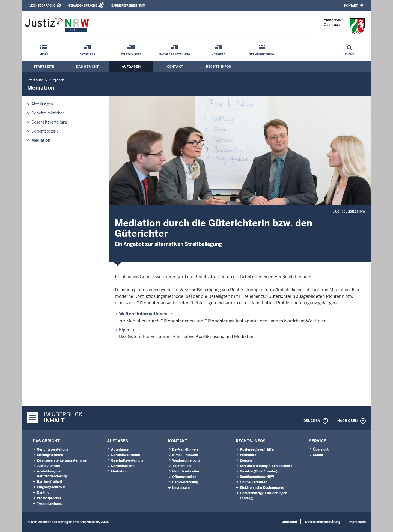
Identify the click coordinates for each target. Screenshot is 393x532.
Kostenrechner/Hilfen (258, 449)
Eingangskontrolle (51, 487)
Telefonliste (131, 55)
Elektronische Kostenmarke (262, 488)
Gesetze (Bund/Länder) (259, 471)
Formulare (248, 455)
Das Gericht (87, 67)
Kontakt (351, 6)
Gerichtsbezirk (45, 131)
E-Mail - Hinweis (185, 455)
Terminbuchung (262, 55)
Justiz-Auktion (48, 466)
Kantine (43, 493)
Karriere (218, 55)
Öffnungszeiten (184, 477)
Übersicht (321, 449)
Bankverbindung (185, 482)
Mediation (41, 140)
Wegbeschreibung (186, 460)
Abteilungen (42, 104)
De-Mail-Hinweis (185, 449)
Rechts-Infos (218, 67)
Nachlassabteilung (175, 55)
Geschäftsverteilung (49, 122)
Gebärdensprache (83, 6)
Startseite (44, 67)
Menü (44, 55)
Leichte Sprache (42, 6)
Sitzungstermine (50, 455)
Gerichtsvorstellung (53, 449)
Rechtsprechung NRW (257, 477)
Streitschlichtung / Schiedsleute (266, 466)
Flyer (124, 330)
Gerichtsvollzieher (48, 113)
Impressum (181, 488)
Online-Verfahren (254, 482)
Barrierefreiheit (124, 6)
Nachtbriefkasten (186, 471)
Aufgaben (131, 67)
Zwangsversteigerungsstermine (62, 460)
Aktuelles (87, 55)
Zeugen (246, 460)
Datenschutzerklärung (323, 522)
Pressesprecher (49, 498)
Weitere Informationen (143, 314)
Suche (349, 55)
